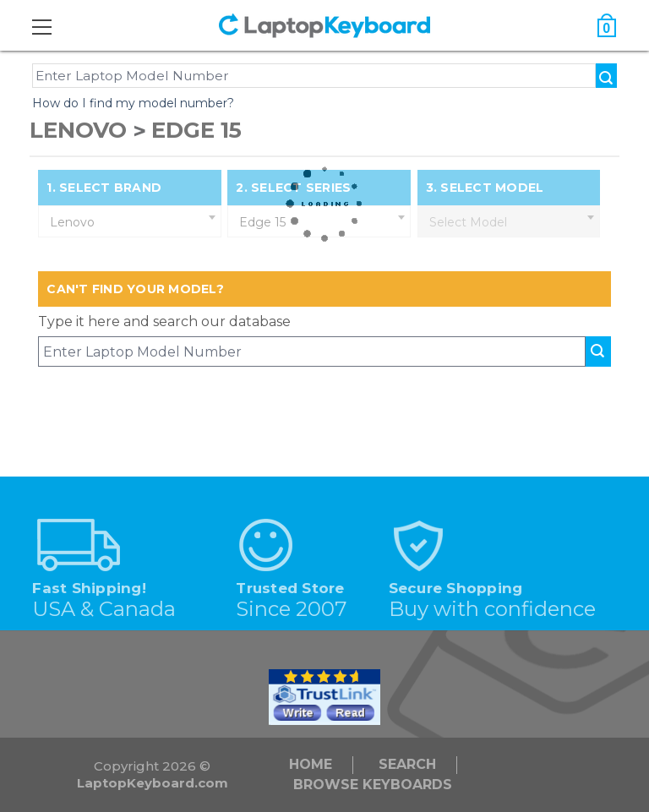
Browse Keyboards (373, 785)
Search (407, 764)
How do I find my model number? (133, 103)
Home (311, 764)
